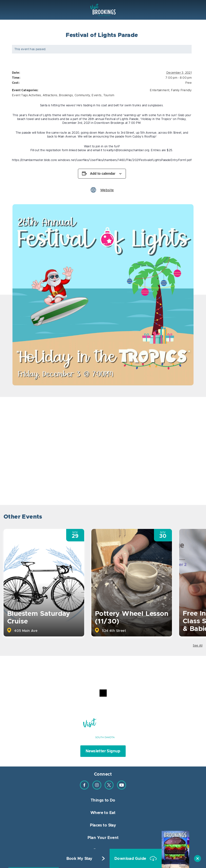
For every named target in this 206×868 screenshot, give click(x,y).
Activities (35, 95)
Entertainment (160, 90)
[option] (103, 295)
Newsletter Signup (103, 751)
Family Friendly (181, 90)
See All (198, 646)
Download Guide (131, 859)
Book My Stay (79, 859)
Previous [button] (185, 518)
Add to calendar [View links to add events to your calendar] (103, 174)
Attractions (50, 95)
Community (82, 95)
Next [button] (198, 518)
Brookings (66, 95)
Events (97, 95)
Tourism (109, 95)
